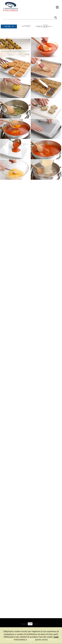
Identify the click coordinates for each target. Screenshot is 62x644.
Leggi (56, 637)
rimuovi (31, 640)
